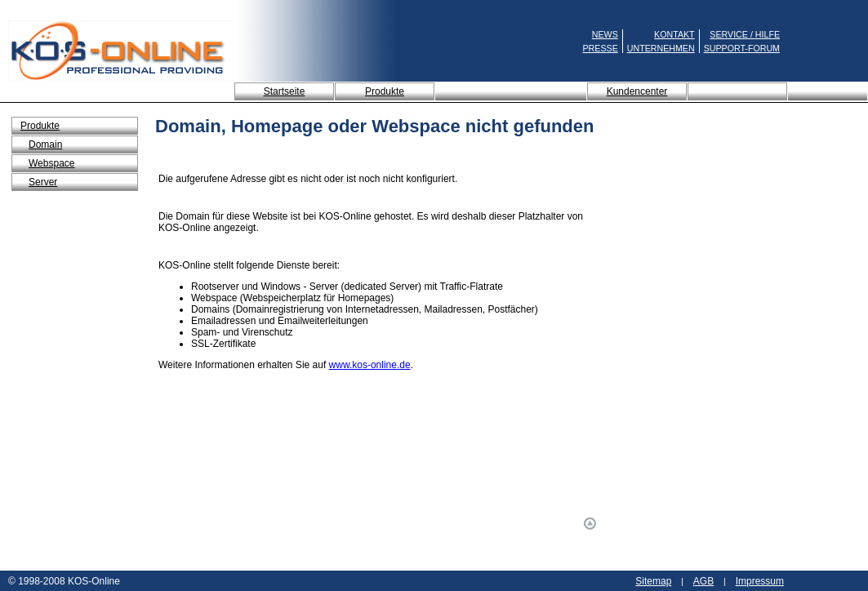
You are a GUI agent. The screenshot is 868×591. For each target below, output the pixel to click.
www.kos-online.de (370, 365)
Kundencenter (637, 91)
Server (43, 182)
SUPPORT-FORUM (742, 48)
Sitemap (653, 581)
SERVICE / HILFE (745, 34)
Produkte (385, 91)
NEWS (605, 34)
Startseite (285, 91)
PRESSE (601, 48)
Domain (45, 144)
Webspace (51, 163)
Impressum (760, 581)
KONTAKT (674, 34)
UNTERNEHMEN (661, 48)
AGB (703, 581)
